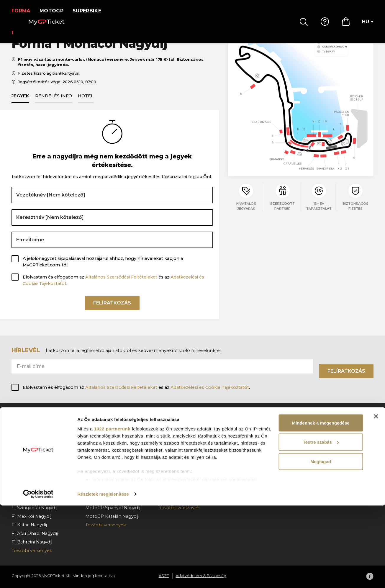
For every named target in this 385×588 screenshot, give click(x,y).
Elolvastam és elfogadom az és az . (113, 287)
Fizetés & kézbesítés (254, 448)
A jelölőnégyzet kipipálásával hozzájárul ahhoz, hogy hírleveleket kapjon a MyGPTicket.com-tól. (103, 268)
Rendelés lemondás (254, 456)
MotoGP (55, 11)
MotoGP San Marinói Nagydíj (117, 473)
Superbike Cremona (181, 448)
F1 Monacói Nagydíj (32, 430)
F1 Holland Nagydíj (32, 473)
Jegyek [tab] (20, 103)
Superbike (91, 11)
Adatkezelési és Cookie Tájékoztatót (210, 387)
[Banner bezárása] (376, 499)
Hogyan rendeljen (252, 439)
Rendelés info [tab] (54, 103)
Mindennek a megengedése (321, 505)
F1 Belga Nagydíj (29, 456)
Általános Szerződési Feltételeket (121, 284)
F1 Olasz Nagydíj (29, 482)
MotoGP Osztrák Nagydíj (112, 482)
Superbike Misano (179, 430)
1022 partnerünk (112, 511)
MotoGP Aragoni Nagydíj (112, 465)
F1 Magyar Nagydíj (31, 465)
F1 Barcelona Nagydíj (34, 439)
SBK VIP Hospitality (180, 465)
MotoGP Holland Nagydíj (112, 448)
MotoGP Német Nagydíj (112, 456)
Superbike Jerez (177, 456)
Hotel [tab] (86, 103)
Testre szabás (321, 525)
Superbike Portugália (182, 473)
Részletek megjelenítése (103, 576)
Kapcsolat (243, 465)
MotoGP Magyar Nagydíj (112, 430)
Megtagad (321, 544)
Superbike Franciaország (186, 439)
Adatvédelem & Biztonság (335, 448)
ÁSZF (312, 439)
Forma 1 (23, 11)
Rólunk (315, 430)
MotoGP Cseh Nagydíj (109, 439)
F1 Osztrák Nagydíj (31, 448)
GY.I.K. (239, 430)
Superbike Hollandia (181, 482)
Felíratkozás (112, 312)
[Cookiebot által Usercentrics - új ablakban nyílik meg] (38, 576)
